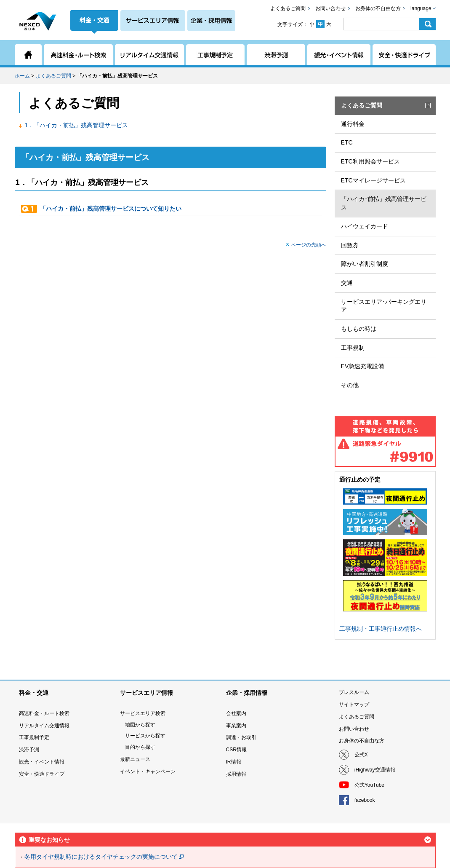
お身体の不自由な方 (378, 8)
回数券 (350, 245)
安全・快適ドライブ (42, 774)
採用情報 (236, 774)
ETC (347, 142)
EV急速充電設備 (363, 366)
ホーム (22, 76)
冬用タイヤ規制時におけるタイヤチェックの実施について (101, 857)
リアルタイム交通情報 (44, 726)
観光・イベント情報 (42, 762)
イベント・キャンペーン (148, 772)
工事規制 (353, 348)
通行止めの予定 (360, 480)
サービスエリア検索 (143, 713)
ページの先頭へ (309, 245)
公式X (361, 755)
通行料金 (353, 124)
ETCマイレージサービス (373, 180)
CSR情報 (236, 750)
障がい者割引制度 (365, 264)
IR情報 (234, 762)
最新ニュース (135, 759)
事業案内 (236, 726)
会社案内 (236, 713)
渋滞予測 (29, 750)
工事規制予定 (34, 737)
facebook (365, 800)
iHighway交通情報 (375, 770)
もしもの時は (359, 329)
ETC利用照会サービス (370, 161)
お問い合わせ (330, 8)
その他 (350, 385)
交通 (347, 283)
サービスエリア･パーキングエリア (384, 306)
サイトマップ (354, 705)
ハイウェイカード (365, 226)
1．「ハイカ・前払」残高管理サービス (77, 125)
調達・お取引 (241, 737)
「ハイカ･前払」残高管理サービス (384, 203)
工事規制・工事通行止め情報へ (381, 629)
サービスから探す (145, 736)
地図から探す (140, 725)
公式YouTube (369, 785)
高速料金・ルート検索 (44, 713)
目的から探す (140, 747)
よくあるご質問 (288, 8)
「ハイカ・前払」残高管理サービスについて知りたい (111, 209)
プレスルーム (354, 692)
